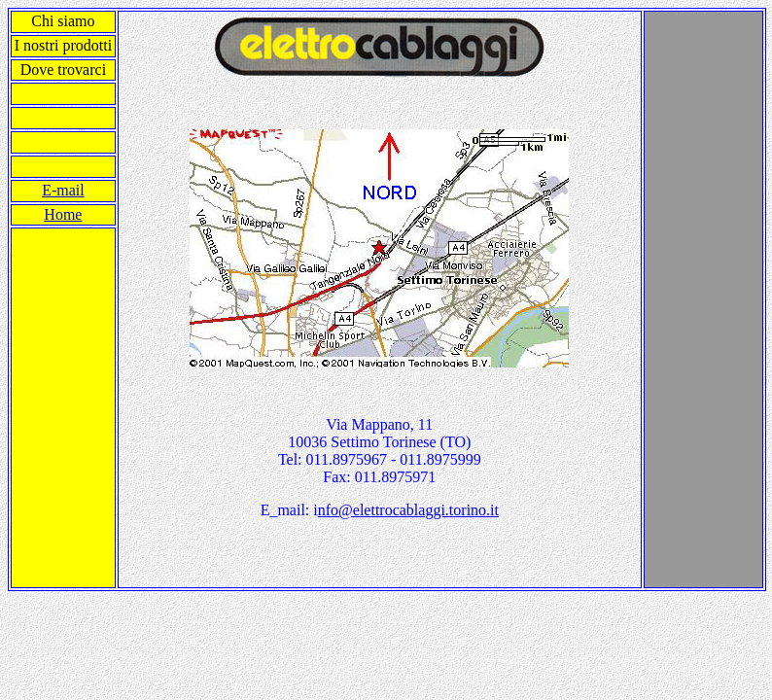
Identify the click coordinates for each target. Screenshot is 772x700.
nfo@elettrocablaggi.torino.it (408, 510)
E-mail (63, 190)
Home (63, 214)
